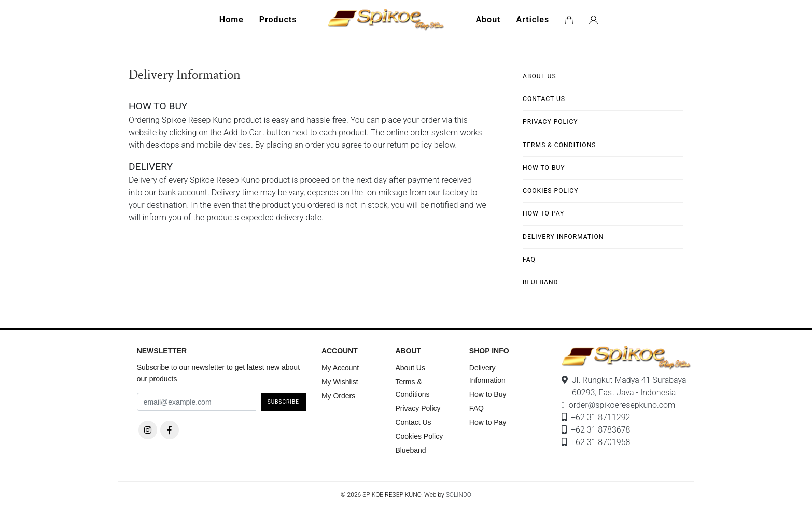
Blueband (541, 282)
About (488, 19)
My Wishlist (340, 382)
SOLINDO (459, 495)
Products (278, 19)
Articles (533, 19)
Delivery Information (563, 237)
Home (232, 19)
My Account (340, 368)
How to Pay (543, 213)
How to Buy (544, 168)
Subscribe (283, 402)
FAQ (529, 260)
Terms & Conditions (559, 145)
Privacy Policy (550, 122)
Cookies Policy (550, 191)
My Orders (338, 396)
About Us (540, 76)
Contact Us (544, 99)
